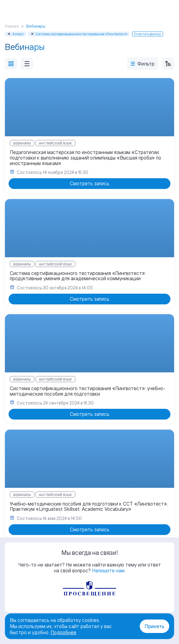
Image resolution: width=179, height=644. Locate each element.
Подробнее (63, 632)
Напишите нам (108, 571)
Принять (154, 626)
